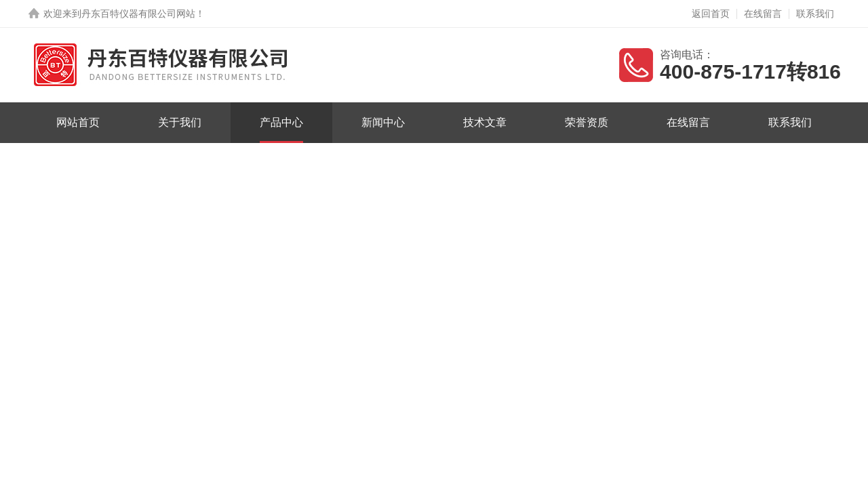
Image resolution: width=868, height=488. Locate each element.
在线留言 (763, 14)
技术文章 (485, 122)
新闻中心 (383, 122)
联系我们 (815, 14)
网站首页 (78, 122)
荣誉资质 (587, 122)
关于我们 (180, 122)
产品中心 (281, 122)
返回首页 (711, 14)
